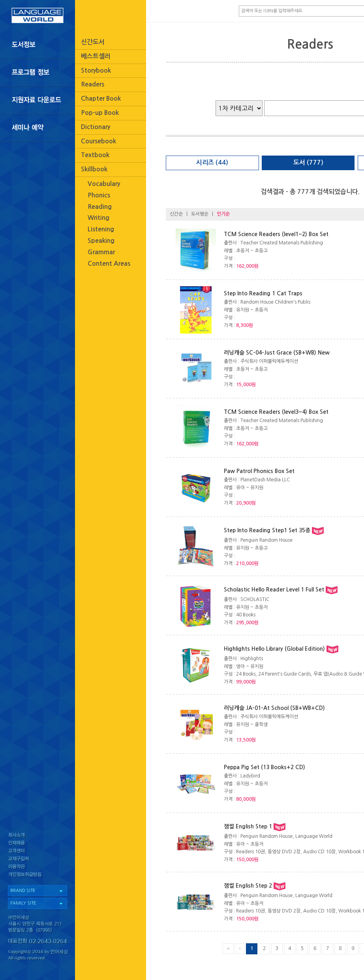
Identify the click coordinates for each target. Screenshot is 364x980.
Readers (93, 84)
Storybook (96, 70)
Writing (99, 218)
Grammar (101, 252)
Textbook (95, 155)
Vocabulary (104, 184)
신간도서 (93, 42)
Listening (101, 229)
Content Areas (109, 264)
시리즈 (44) (212, 162)
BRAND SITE (23, 891)
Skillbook (94, 169)
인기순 (223, 214)
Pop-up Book (100, 113)
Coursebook (99, 141)
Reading (100, 207)
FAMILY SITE (23, 903)
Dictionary (96, 127)
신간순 (176, 214)
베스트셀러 (96, 56)
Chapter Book (101, 99)
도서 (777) (308, 162)
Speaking (101, 241)
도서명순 (200, 214)
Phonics (99, 195)
